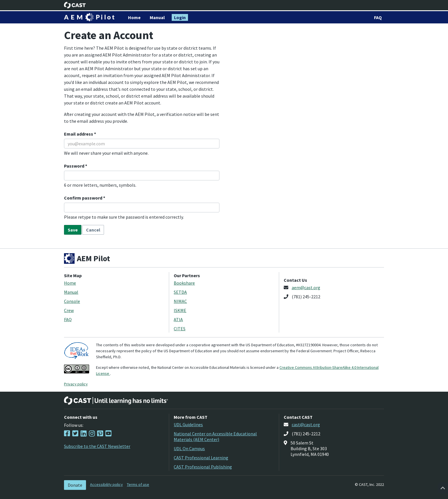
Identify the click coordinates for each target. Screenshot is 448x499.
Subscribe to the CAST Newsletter (97, 446)
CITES (180, 329)
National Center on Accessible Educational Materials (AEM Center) (215, 436)
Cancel (93, 230)
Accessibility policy (106, 484)
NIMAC (180, 301)
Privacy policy (76, 384)
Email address (79, 134)
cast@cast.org (306, 424)
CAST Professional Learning (201, 458)
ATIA (178, 319)
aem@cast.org (306, 287)
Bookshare (184, 283)
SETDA (180, 292)
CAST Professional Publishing (203, 467)
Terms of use (138, 484)
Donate (75, 485)
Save (73, 230)
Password (75, 166)
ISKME (180, 310)
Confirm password (84, 198)
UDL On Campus (189, 448)
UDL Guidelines (188, 424)
